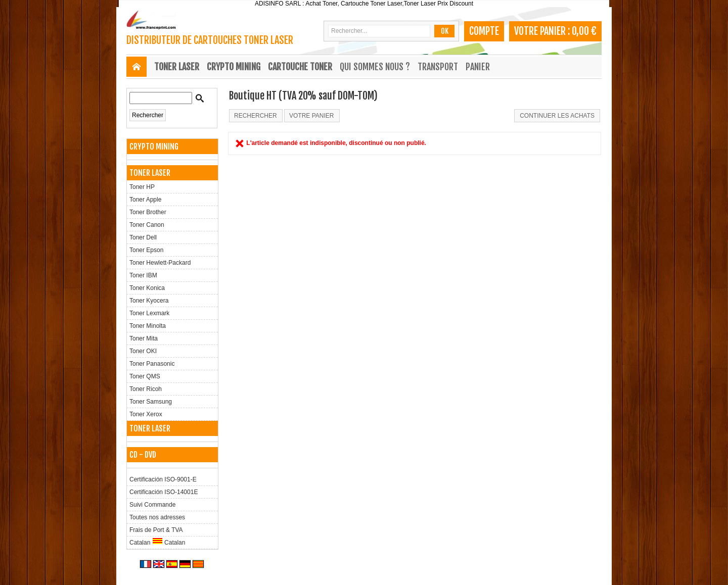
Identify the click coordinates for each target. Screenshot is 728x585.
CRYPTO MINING (234, 67)
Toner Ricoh (146, 389)
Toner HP (142, 187)
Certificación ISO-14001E (164, 492)
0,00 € (584, 31)
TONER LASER (177, 67)
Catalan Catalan (157, 542)
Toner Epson (146, 250)
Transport (438, 67)
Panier (478, 67)
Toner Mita (144, 338)
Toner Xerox (146, 414)
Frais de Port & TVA (156, 530)
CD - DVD (143, 455)
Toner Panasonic (152, 364)
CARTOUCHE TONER (300, 67)
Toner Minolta (148, 326)
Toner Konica (147, 288)
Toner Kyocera (149, 301)
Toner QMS (145, 376)
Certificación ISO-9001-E (163, 479)
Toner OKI (143, 351)
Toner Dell (143, 237)
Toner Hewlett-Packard (160, 263)
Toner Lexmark (149, 313)
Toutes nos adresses (157, 517)
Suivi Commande (152, 505)
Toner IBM (143, 275)
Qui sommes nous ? (375, 67)
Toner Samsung (151, 402)
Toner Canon (147, 225)
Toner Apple (145, 200)
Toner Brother (148, 212)
